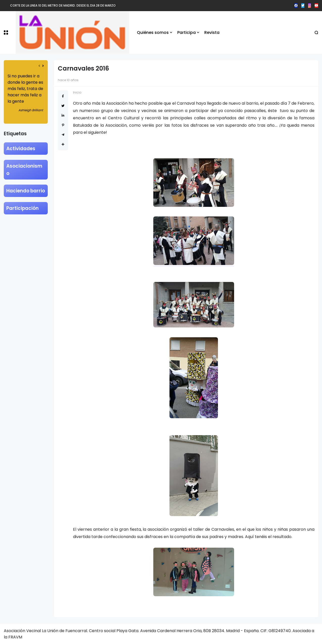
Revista (212, 32)
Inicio (77, 92)
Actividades (21, 149)
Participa (187, 32)
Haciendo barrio (26, 191)
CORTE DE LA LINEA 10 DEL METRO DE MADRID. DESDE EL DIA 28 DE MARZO (63, 5)
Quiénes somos (153, 32)
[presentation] (39, 66)
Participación (22, 208)
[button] (6, 32)
